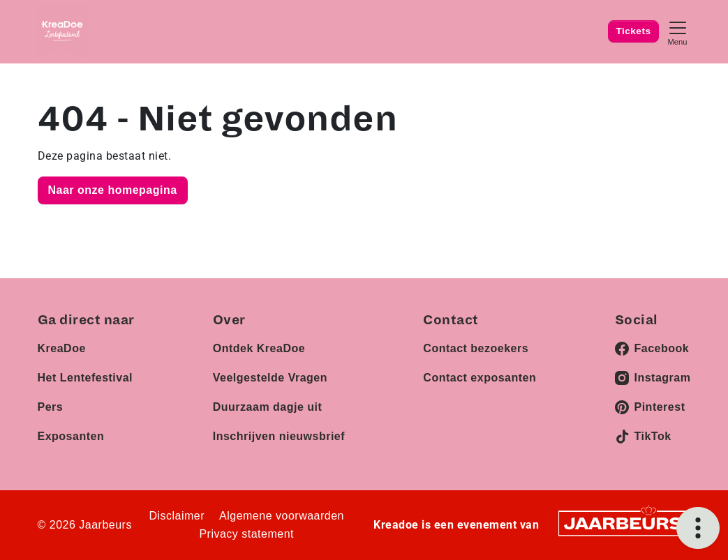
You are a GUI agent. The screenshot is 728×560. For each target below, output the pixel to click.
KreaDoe (62, 348)
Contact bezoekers (476, 348)
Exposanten (71, 436)
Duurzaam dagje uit (268, 407)
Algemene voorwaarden (282, 516)
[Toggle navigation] (678, 32)
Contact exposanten (480, 378)
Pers (51, 407)
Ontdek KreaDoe (259, 348)
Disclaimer (177, 516)
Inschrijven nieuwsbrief (279, 436)
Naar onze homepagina (113, 190)
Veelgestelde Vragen (270, 378)
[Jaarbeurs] (624, 523)
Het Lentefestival (86, 378)
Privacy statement (246, 534)
